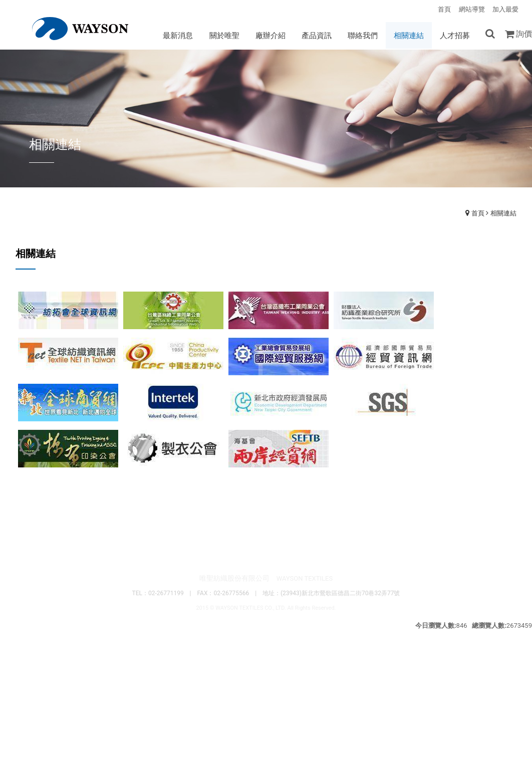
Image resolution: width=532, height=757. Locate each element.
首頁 (478, 214)
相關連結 (503, 214)
